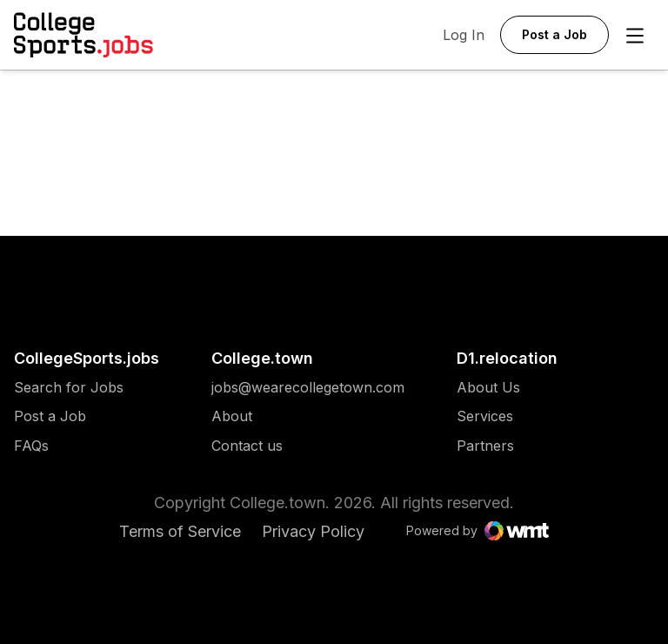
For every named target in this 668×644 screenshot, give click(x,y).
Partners (488, 446)
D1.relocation (507, 358)
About (232, 416)
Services (488, 416)
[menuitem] (87, 396)
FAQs (31, 446)
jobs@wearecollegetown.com (308, 388)
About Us (488, 388)
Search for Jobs (69, 388)
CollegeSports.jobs (87, 358)
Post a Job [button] (554, 34)
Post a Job (50, 416)
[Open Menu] (635, 36)
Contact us (308, 446)
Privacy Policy (313, 531)
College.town (262, 358)
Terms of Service (180, 531)
